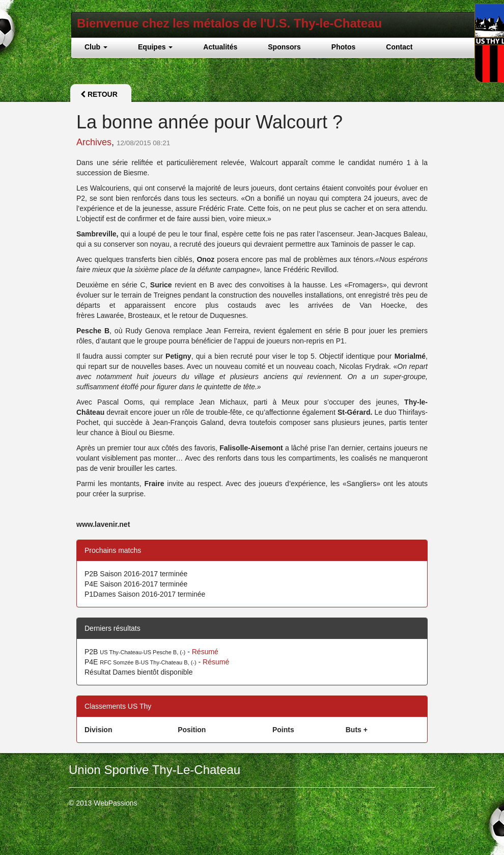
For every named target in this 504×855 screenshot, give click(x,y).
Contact (399, 47)
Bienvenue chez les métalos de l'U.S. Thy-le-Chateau (229, 23)
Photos (343, 47)
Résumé (205, 652)
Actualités (220, 47)
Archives (94, 142)
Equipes (155, 47)
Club (96, 47)
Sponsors (284, 47)
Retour (99, 94)
